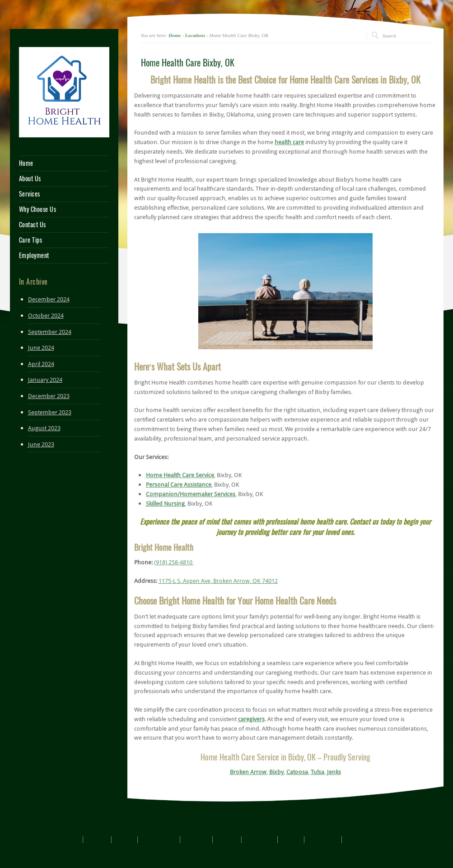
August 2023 (44, 428)
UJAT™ (198, 849)
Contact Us (33, 225)
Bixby (276, 772)
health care (289, 142)
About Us (30, 179)
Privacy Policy (322, 840)
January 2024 (45, 380)
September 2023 (50, 412)
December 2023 (49, 396)
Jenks (334, 772)
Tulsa (318, 772)
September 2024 (50, 332)
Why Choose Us (38, 210)
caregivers (251, 719)
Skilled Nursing (165, 503)
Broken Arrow (248, 772)
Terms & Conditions (367, 840)
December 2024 (49, 299)
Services (30, 194)
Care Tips (31, 240)
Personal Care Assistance (179, 484)
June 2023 (41, 444)
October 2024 (46, 315)
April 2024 (41, 364)
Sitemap (290, 840)
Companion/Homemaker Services (191, 494)
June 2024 (41, 347)
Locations (195, 35)
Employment (34, 256)
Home (175, 35)
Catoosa (297, 772)
